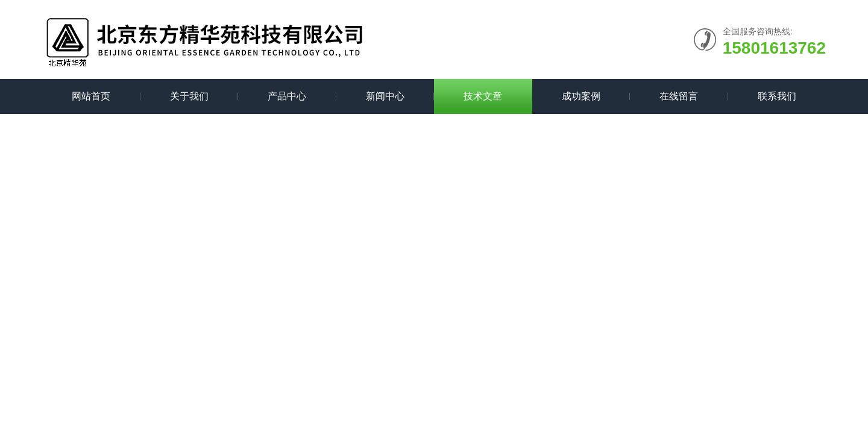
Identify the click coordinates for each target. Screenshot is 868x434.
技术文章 (483, 96)
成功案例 (581, 96)
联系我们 (777, 96)
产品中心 (287, 96)
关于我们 (189, 96)
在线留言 (679, 96)
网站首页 (91, 96)
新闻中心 (385, 96)
